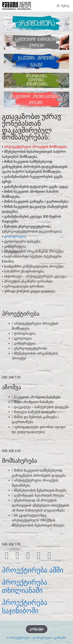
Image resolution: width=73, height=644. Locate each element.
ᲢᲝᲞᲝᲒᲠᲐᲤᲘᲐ (15, 237)
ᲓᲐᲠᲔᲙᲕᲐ (14, 370)
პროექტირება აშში (33, 570)
